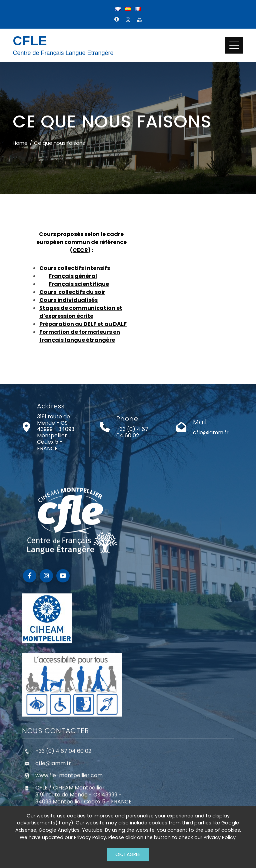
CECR (80, 250)
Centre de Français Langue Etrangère (63, 53)
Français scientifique (79, 284)
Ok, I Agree (128, 854)
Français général (73, 276)
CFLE (30, 41)
